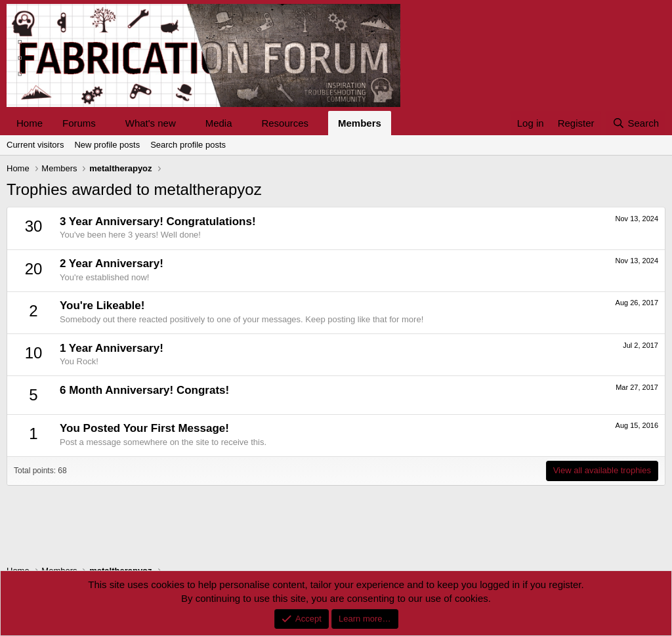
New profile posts (107, 145)
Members (360, 123)
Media (219, 123)
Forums (79, 123)
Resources (285, 123)
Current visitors (35, 145)
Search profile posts (188, 145)
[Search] (636, 123)
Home (30, 123)
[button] (106, 123)
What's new (151, 123)
